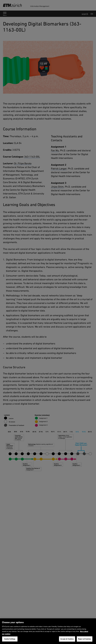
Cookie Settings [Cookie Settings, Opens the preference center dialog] (10, 639)
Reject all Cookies (85, 639)
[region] (48, 631)
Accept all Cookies (67, 639)
